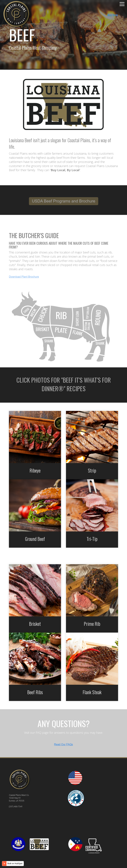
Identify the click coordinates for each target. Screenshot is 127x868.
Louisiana (80, 153)
